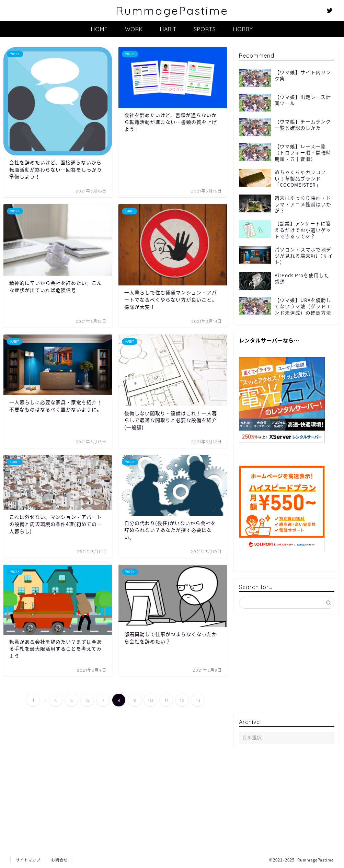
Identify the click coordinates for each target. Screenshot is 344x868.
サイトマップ (28, 860)
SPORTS (205, 29)
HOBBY (243, 29)
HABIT (168, 29)
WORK (134, 29)
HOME (99, 29)
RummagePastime (172, 10)
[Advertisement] (286, 664)
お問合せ (59, 860)
